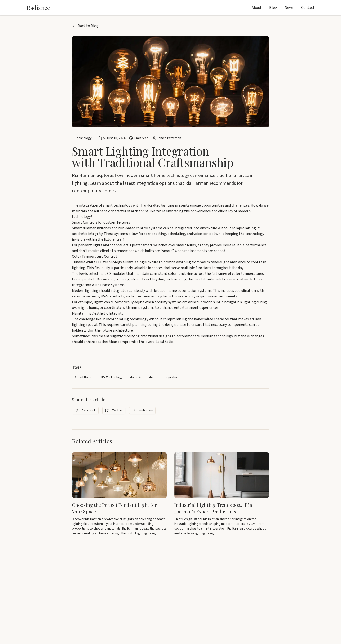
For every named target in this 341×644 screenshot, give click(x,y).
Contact (308, 8)
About (257, 8)
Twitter (114, 410)
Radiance (38, 8)
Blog (273, 8)
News (289, 8)
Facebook (85, 410)
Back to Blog (85, 26)
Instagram (142, 410)
